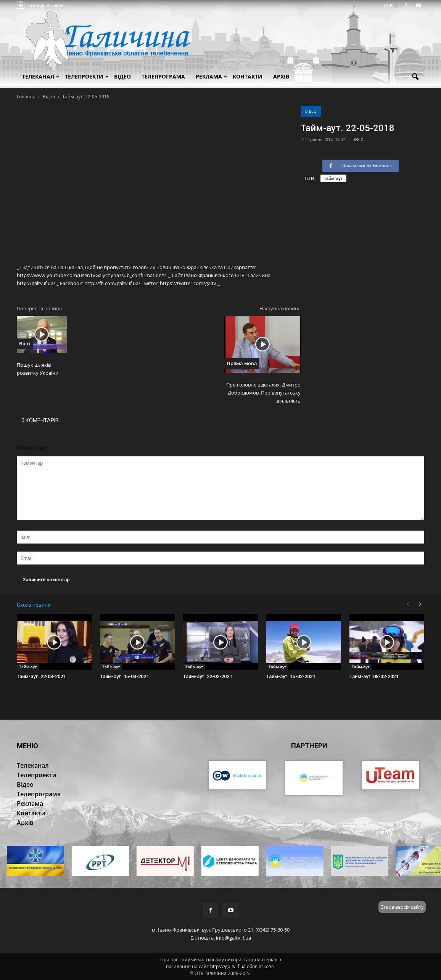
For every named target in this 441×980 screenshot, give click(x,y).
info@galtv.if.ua (233, 938)
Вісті (25, 343)
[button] (415, 77)
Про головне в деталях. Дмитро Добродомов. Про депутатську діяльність (263, 393)
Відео (311, 111)
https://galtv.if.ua (228, 966)
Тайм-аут (333, 178)
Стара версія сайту (402, 907)
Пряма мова (242, 363)
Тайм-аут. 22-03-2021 (41, 676)
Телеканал (41, 76)
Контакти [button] (248, 76)
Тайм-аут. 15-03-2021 (124, 676)
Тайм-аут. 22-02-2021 (208, 676)
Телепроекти (87, 76)
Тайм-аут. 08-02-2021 (374, 676)
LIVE (390, 6)
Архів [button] (281, 76)
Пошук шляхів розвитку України (38, 369)
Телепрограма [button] (163, 76)
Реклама (212, 76)
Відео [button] (122, 76)
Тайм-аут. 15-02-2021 (291, 676)
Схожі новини (34, 605)
